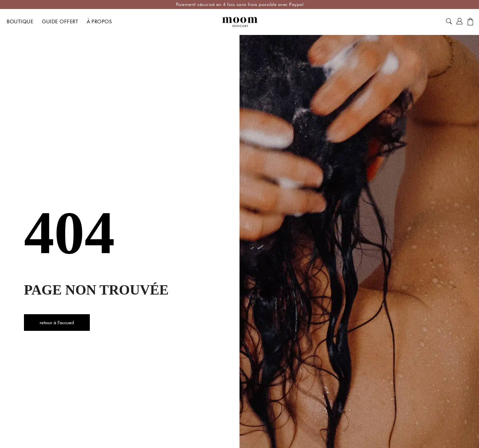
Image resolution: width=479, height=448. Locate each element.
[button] (449, 22)
